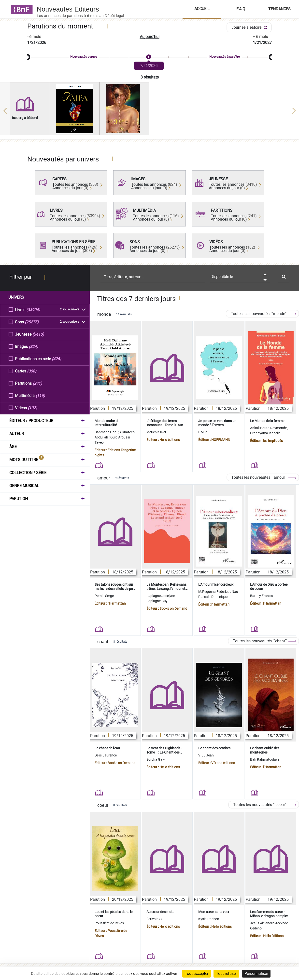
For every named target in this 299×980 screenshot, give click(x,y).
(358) (32, 371)
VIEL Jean (206, 755)
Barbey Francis (262, 596)
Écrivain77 (154, 919)
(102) (32, 408)
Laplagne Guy (157, 601)
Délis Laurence (106, 755)
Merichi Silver (157, 432)
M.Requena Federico (214, 592)
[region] (149, 111)
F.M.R (203, 432)
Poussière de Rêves (109, 923)
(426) (57, 359)
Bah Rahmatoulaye (265, 759)
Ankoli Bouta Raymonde (269, 428)
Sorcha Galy (156, 759)
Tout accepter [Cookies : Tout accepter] (197, 973)
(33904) (33, 310)
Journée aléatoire (250, 27)
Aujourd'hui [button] (150, 37)
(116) (40, 395)
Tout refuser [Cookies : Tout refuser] (226, 973)
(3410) (38, 334)
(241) (37, 383)
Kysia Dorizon (209, 919)
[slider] (149, 57)
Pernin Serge (104, 596)
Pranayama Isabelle (265, 433)
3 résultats (150, 77)
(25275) (32, 322)
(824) (33, 346)
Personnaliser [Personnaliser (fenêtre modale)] (256, 973)
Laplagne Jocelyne (161, 596)
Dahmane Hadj (106, 432)
